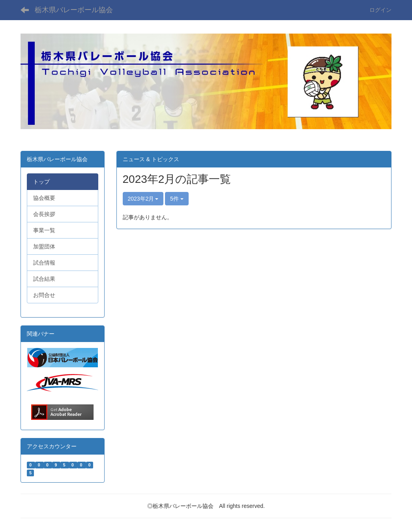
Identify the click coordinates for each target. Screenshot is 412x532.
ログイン (380, 10)
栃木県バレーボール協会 (74, 10)
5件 (177, 199)
